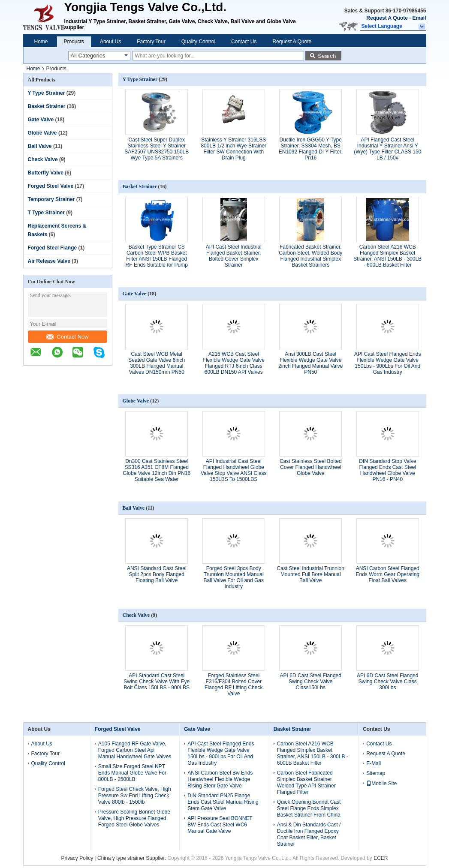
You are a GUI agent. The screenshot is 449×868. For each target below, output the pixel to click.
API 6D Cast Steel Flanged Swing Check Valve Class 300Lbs (387, 682)
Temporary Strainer (51, 199)
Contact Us (244, 42)
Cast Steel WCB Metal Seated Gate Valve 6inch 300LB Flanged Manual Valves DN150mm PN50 (157, 363)
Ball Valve (40, 146)
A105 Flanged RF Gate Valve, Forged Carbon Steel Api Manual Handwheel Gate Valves (135, 750)
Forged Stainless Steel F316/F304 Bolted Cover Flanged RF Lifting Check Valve (234, 685)
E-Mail (374, 763)
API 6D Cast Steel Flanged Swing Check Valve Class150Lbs (311, 682)
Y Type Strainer (47, 93)
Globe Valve (42, 133)
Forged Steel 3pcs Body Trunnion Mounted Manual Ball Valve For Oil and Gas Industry (234, 577)
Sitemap (376, 773)
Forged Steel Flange (53, 248)
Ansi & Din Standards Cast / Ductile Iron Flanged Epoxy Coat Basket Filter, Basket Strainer (309, 834)
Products (74, 42)
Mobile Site (381, 784)
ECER (381, 858)
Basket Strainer (47, 106)
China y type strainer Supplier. (132, 858)
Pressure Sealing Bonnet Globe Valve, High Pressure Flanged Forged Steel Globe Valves (134, 818)
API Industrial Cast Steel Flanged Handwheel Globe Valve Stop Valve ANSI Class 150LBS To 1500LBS (234, 470)
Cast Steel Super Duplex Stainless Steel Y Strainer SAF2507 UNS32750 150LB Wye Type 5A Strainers (157, 149)
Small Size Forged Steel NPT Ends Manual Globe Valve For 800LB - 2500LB (132, 773)
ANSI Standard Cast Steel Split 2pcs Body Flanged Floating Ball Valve (157, 574)
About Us (110, 42)
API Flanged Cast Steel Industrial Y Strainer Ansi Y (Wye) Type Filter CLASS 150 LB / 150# (387, 149)
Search (327, 56)
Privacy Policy (77, 858)
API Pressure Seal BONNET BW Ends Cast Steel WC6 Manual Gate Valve (220, 825)
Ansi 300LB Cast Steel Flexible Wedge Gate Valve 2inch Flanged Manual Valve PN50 (311, 363)
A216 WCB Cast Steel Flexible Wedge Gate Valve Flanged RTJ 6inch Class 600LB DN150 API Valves (234, 363)
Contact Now (67, 337)
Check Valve (43, 159)
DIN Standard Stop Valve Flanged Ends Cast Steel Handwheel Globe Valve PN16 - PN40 (387, 470)
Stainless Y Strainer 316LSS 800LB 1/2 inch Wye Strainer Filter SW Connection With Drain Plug (234, 149)
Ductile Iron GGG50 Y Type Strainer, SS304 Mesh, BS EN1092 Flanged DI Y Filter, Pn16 (311, 149)
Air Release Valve (49, 261)
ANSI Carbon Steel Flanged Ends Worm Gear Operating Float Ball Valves (387, 574)
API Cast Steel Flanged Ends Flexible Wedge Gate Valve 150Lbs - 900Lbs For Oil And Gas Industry (387, 363)
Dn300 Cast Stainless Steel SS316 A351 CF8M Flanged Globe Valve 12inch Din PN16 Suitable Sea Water (157, 470)
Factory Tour (151, 42)
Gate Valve (41, 120)
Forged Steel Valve (51, 186)
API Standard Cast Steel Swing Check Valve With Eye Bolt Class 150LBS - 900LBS (157, 682)
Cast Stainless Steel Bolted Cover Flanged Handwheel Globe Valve (311, 467)
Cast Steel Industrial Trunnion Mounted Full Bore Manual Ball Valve (311, 574)
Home (41, 42)
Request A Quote (387, 18)
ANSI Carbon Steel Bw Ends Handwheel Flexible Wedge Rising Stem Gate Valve (220, 779)
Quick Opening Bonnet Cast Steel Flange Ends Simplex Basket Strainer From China (309, 808)
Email (419, 18)
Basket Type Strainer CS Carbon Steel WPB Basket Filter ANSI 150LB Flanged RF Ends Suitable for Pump (157, 256)
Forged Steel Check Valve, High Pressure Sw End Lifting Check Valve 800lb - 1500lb (135, 796)
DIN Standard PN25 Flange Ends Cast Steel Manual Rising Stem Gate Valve (223, 802)
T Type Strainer (46, 213)
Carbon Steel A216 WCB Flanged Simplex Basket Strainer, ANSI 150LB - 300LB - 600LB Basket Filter (387, 256)
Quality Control (198, 42)
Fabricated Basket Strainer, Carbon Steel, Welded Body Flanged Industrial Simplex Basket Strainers (310, 256)
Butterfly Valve (46, 173)
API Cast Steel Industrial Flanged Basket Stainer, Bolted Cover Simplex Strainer (234, 256)
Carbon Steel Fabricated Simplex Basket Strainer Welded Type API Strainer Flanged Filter (306, 782)
